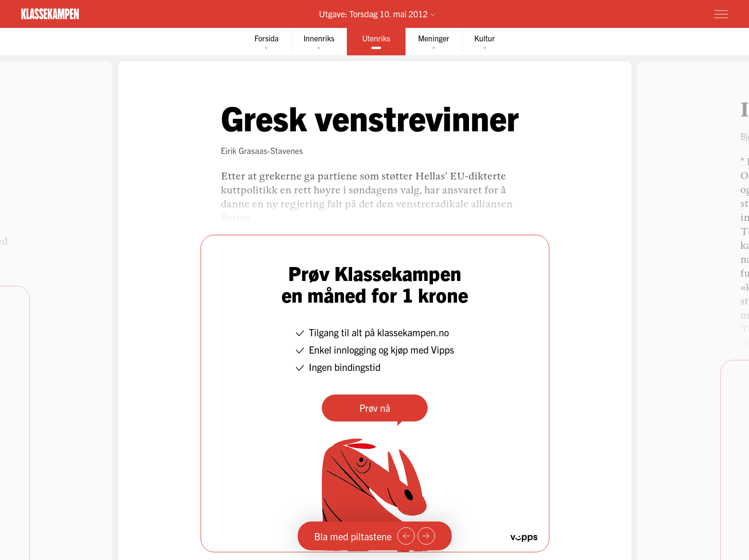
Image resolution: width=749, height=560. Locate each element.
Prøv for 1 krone (664, 13)
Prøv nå (375, 408)
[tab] (267, 42)
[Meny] (721, 14)
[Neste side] (426, 536)
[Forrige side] (406, 536)
